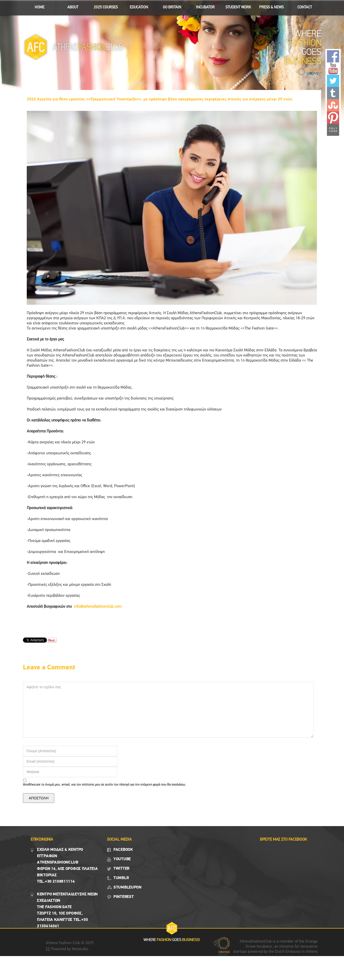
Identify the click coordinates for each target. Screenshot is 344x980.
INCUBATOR (203, 6)
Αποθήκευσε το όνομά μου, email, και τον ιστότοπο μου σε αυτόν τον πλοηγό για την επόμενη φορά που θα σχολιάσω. (104, 785)
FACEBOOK (123, 850)
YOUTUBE (122, 859)
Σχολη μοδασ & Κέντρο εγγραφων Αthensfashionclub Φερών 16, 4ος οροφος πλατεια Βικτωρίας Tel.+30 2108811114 (67, 866)
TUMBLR (121, 878)
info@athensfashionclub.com (98, 607)
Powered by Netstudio (70, 949)
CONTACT (305, 8)
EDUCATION (137, 6)
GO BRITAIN (170, 6)
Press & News (269, 6)
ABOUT (70, 6)
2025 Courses (106, 8)
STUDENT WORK (236, 6)
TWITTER (121, 869)
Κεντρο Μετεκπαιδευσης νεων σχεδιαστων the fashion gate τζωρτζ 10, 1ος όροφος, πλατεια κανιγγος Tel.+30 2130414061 (67, 910)
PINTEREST (123, 897)
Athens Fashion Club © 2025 (70, 943)
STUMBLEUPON (127, 888)
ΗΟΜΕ (39, 8)
